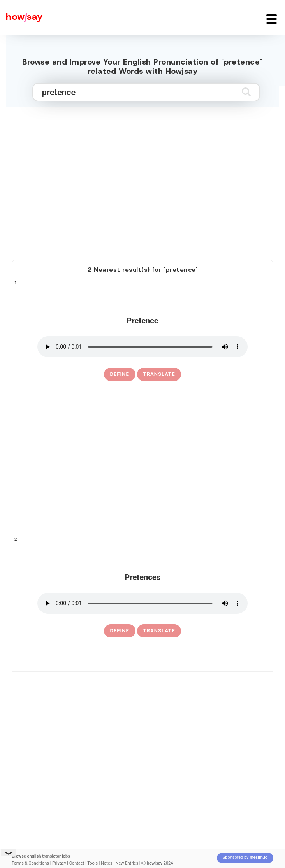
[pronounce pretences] (142, 603)
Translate (159, 374)
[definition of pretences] (120, 631)
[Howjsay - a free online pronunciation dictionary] (21, 18)
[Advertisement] (142, 191)
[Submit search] (246, 92)
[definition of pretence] (120, 374)
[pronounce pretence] (142, 347)
